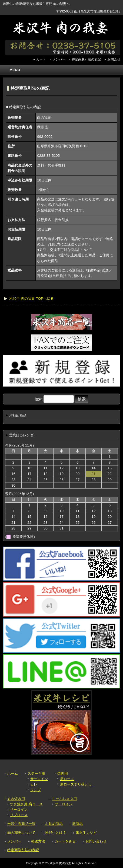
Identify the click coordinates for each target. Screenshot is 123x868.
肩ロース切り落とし (76, 784)
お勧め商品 (54, 824)
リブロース (19, 815)
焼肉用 (63, 773)
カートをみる (65, 841)
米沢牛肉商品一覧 (21, 824)
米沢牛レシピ (86, 833)
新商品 (77, 824)
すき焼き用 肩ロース (26, 804)
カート (41, 59)
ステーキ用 (36, 773)
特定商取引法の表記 (86, 59)
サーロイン (39, 779)
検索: (39, 399)
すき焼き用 (16, 799)
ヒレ (34, 784)
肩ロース (67, 779)
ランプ (36, 790)
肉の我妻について (21, 833)
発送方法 (38, 841)
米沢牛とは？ (56, 833)
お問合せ (114, 59)
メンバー (59, 59)
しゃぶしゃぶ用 (64, 799)
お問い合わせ (96, 841)
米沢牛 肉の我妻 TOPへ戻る (31, 299)
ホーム (13, 773)
